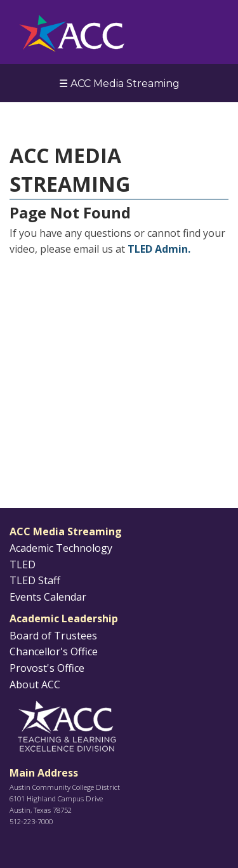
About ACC (35, 684)
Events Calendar (48, 597)
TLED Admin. (159, 249)
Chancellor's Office (54, 651)
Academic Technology (61, 548)
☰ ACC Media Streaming (119, 83)
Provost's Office (47, 668)
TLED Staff (35, 580)
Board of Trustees (53, 636)
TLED (23, 564)
